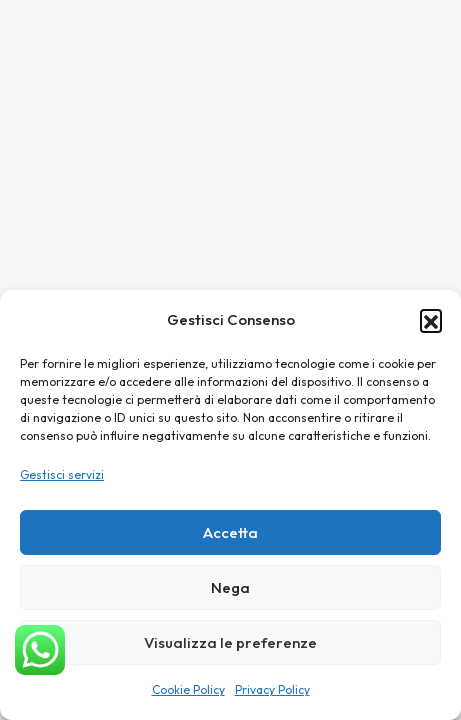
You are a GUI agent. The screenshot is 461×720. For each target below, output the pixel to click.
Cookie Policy (188, 689)
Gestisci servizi (62, 474)
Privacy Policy (272, 689)
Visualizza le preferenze (230, 642)
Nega (230, 587)
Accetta (230, 532)
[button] (431, 320)
